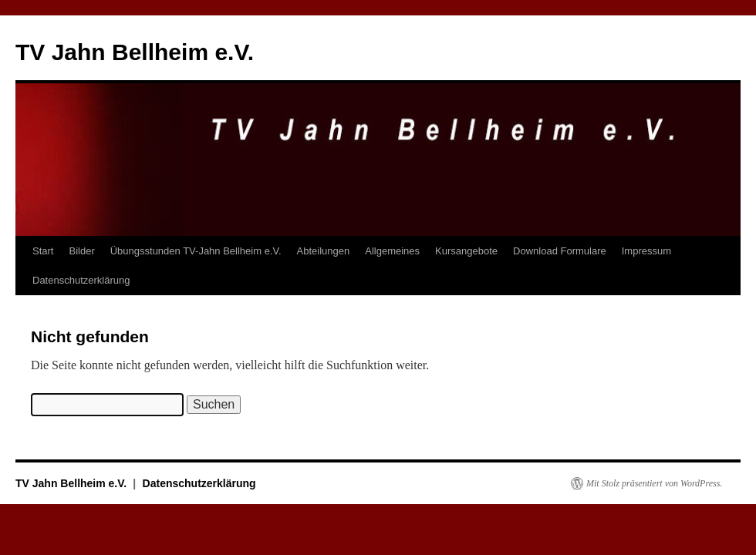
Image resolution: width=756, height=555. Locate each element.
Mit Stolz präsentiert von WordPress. (654, 483)
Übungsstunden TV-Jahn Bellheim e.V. (196, 251)
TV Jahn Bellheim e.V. (135, 52)
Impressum (646, 251)
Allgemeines (392, 251)
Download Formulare (560, 251)
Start (43, 251)
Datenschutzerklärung (81, 280)
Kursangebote (466, 251)
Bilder (81, 251)
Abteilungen (324, 251)
